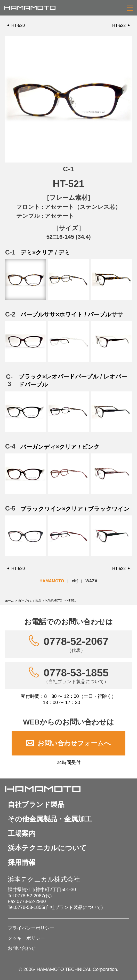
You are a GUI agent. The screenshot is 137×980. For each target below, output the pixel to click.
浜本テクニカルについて (47, 848)
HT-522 (119, 25)
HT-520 (18, 25)
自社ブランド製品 (30, 601)
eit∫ (75, 581)
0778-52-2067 (76, 644)
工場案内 (22, 834)
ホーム (9, 601)
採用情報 (22, 862)
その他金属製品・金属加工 (50, 819)
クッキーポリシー (26, 938)
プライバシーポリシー (31, 928)
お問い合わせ (22, 948)
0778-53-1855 (76, 676)
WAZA (91, 581)
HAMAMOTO (52, 581)
